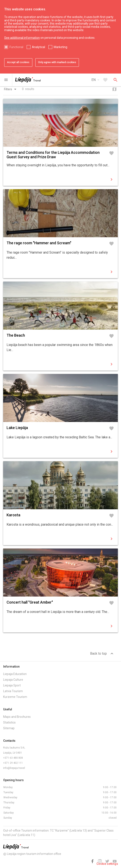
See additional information (22, 38)
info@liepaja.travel (14, 768)
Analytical (38, 47)
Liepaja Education (15, 674)
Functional (16, 47)
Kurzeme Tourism (15, 697)
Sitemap (9, 728)
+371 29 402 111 (13, 763)
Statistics (9, 722)
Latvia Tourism (13, 691)
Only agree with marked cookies (57, 62)
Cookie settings (107, 864)
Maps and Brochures (17, 717)
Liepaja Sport (12, 685)
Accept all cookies (18, 62)
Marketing (60, 47)
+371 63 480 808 (13, 758)
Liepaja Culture (13, 680)
